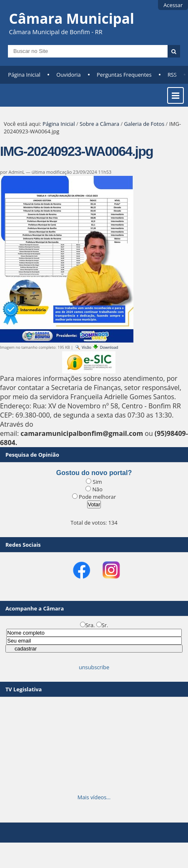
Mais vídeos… (94, 797)
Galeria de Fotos (144, 124)
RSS (172, 75)
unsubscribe (94, 667)
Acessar (173, 5)
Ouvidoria (69, 75)
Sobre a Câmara (99, 124)
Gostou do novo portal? (94, 473)
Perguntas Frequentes (124, 75)
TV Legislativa (24, 689)
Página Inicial (24, 75)
